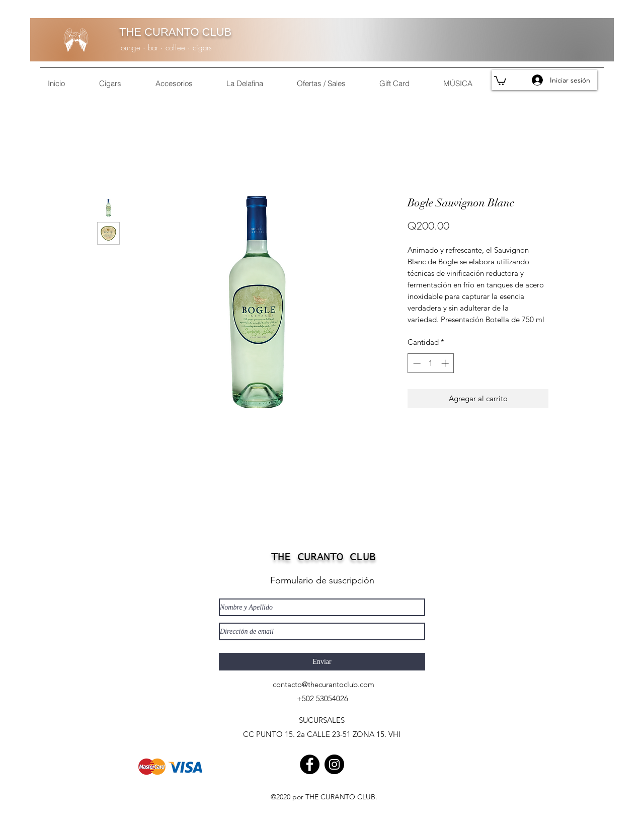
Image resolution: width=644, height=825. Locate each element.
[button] (500, 80)
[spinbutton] (431, 363)
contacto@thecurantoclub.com (324, 684)
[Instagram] (334, 764)
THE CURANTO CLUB (175, 32)
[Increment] (446, 363)
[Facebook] (310, 764)
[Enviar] (322, 662)
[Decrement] (416, 363)
